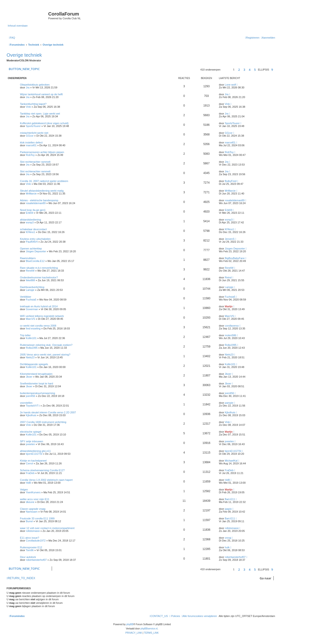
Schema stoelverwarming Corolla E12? (42, 470)
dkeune (30, 502)
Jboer (29, 377)
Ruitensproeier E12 (31, 547)
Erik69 (30, 213)
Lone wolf (230, 85)
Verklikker (26, 297)
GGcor (30, 136)
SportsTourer (33, 126)
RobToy (30, 155)
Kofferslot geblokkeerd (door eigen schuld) (44, 123)
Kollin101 (31, 338)
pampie (229, 403)
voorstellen (26, 403)
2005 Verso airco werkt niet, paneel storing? (45, 355)
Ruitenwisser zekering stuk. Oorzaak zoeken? (46, 345)
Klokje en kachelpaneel (33, 461)
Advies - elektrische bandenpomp (39, 200)
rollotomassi (33, 531)
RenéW (30, 271)
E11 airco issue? (30, 538)
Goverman (32, 309)
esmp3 (30, 222)
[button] (226, 70)
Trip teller (25, 335)
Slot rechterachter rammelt (35, 162)
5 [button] (255, 70)
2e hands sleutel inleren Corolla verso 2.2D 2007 (48, 412)
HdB (28, 483)
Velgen (24, 490)
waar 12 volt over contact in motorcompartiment (47, 528)
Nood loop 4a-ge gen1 (33, 210)
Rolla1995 (32, 348)
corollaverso (232, 326)
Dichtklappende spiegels (34, 364)
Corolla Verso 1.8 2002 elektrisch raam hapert (46, 480)
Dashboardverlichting (32, 287)
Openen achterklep (31, 249)
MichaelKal (231, 461)
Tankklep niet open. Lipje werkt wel (40, 114)
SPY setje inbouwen (32, 441)
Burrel (29, 521)
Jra (28, 87)
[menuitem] (12, 38)
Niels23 (30, 357)
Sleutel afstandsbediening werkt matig (42, 191)
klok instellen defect (31, 142)
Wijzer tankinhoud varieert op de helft (41, 94)
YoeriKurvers (33, 492)
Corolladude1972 (36, 541)
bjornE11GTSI (34, 454)
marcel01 (31, 145)
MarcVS (30, 319)
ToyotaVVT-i (33, 406)
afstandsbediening (30, 220)
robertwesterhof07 (36, 560)
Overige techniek (24, 55)
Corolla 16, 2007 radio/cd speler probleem (44, 181)
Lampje (30, 290)
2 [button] (239, 70)
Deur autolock (28, 557)
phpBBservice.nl (149, 629)
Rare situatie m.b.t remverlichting (39, 268)
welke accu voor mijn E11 (35, 499)
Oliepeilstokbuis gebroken (35, 85)
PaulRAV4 (32, 242)
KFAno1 (30, 232)
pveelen (30, 444)
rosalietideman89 (36, 203)
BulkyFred (231, 181)
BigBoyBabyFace (235, 258)
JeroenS (230, 239)
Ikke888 (30, 280)
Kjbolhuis (31, 415)
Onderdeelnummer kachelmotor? (39, 277)
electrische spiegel (31, 432)
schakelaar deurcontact (33, 229)
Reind (228, 277)
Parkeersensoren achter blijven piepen (42, 152)
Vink (28, 107)
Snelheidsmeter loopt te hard (37, 383)
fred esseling (33, 328)
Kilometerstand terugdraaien (36, 374)
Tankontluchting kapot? (33, 104)
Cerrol (29, 463)
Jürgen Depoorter (36, 251)
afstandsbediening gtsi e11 (35, 451)
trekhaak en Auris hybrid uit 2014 (39, 306)
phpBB (130, 624)
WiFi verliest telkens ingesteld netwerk (42, 316)
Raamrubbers (28, 258)
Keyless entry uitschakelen (35, 239)
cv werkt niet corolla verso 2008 (38, 326)
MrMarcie (31, 194)
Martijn (229, 306)
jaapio (228, 509)
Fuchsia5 (31, 300)
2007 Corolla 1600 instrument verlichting (43, 422)
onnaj (228, 538)
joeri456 (30, 396)
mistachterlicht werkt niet (34, 133)
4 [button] (250, 70)
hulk (227, 547)
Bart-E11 (230, 499)
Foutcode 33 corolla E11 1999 (37, 518)
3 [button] (244, 70)
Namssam (32, 512)
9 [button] (272, 70)
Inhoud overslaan (18, 26)
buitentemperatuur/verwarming (38, 393)
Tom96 (30, 550)
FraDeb (30, 473)
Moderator (35, 60)
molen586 (230, 335)
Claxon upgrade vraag (33, 509)
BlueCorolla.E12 (35, 261)
